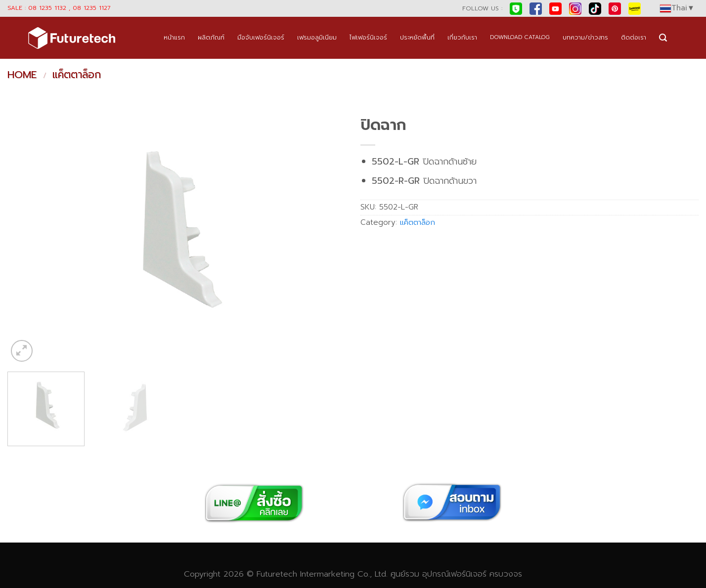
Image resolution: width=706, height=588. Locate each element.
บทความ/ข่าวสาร (585, 37)
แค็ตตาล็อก (77, 75)
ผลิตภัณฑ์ (211, 37)
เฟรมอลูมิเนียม (317, 37)
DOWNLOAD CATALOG (520, 37)
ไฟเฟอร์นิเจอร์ (368, 37)
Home (22, 75)
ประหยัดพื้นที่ (417, 37)
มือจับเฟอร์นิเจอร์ (261, 37)
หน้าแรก (174, 37)
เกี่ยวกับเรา (462, 37)
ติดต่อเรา (634, 37)
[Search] (663, 38)
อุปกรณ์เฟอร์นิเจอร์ (454, 574)
